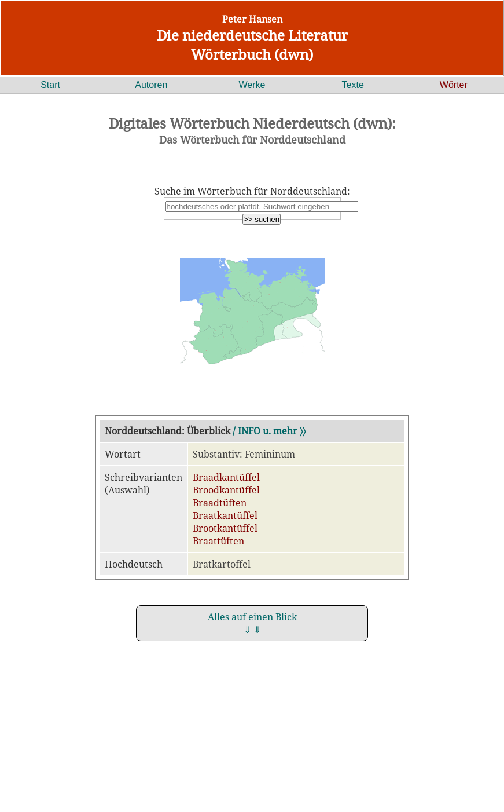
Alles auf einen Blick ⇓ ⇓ (252, 623)
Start (50, 85)
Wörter (454, 85)
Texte (353, 85)
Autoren (151, 85)
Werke (252, 85)
